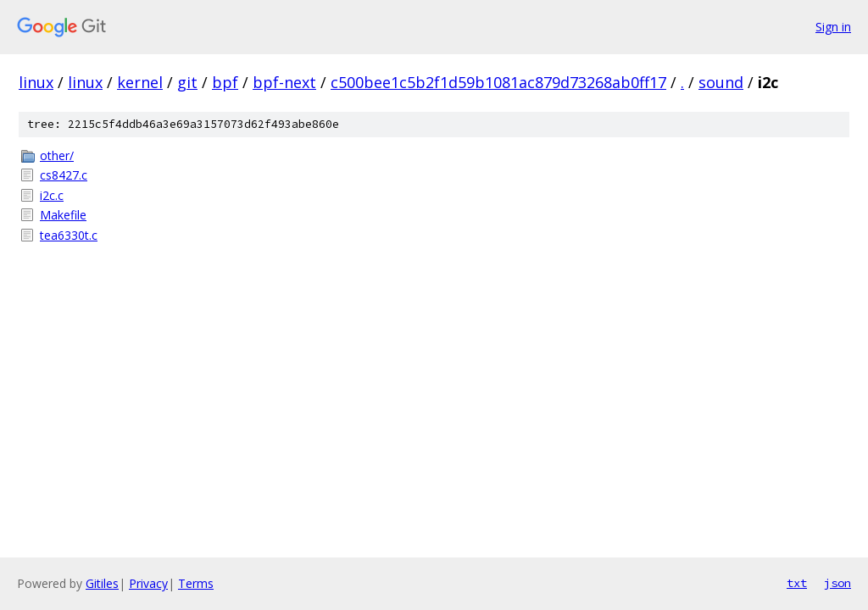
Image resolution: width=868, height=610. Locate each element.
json (837, 583)
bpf (225, 82)
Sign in (833, 27)
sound (721, 82)
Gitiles (102, 583)
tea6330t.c (69, 235)
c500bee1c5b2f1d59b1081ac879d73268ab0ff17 (498, 82)
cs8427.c (64, 175)
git (187, 82)
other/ (57, 155)
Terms (196, 583)
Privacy (148, 583)
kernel (140, 82)
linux (36, 82)
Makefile (63, 215)
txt (797, 583)
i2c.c (52, 195)
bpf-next (284, 82)
